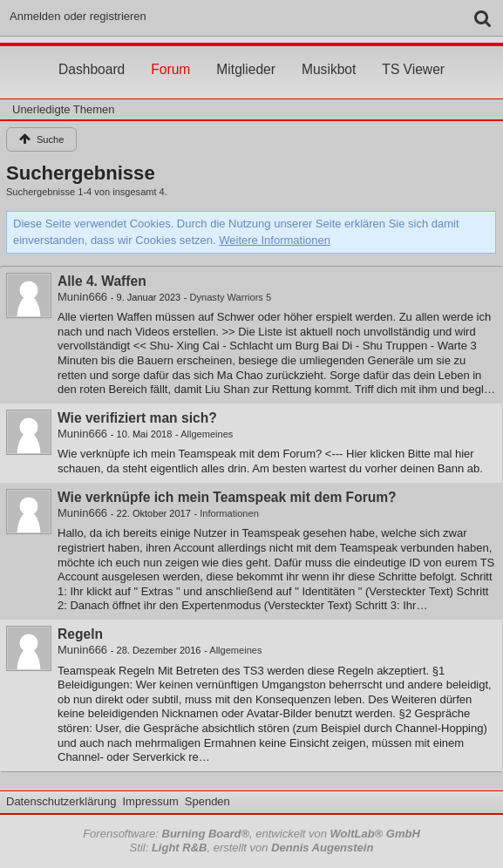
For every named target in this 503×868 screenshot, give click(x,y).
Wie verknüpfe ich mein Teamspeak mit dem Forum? (227, 497)
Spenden (207, 801)
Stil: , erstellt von (252, 848)
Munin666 (82, 297)
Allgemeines (207, 434)
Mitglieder (246, 53)
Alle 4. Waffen (102, 281)
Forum (170, 53)
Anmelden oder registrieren (78, 16)
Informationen (229, 513)
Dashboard (92, 53)
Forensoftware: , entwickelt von (251, 834)
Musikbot (329, 53)
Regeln (80, 634)
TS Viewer (413, 53)
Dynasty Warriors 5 (231, 297)
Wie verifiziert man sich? (137, 418)
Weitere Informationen (275, 240)
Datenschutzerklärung (61, 801)
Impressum (150, 801)
